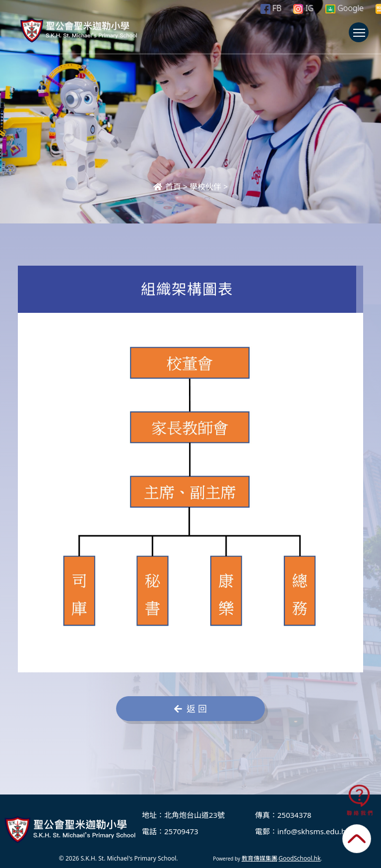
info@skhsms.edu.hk (314, 831)
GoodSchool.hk (299, 858)
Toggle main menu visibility (361, 37)
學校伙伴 (205, 187)
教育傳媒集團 (259, 858)
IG (303, 8)
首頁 (167, 187)
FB (271, 8)
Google (345, 8)
